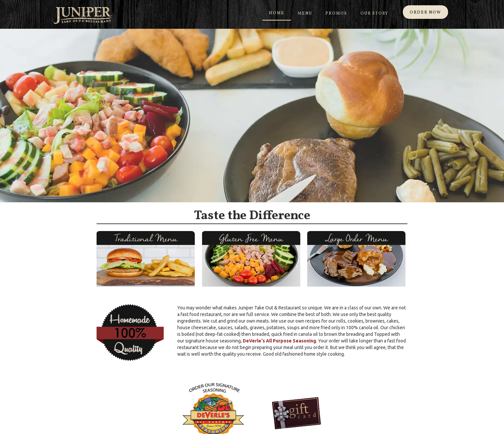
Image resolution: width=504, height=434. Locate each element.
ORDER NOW (425, 13)
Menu (305, 14)
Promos (336, 14)
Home (277, 13)
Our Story (374, 14)
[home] (83, 15)
